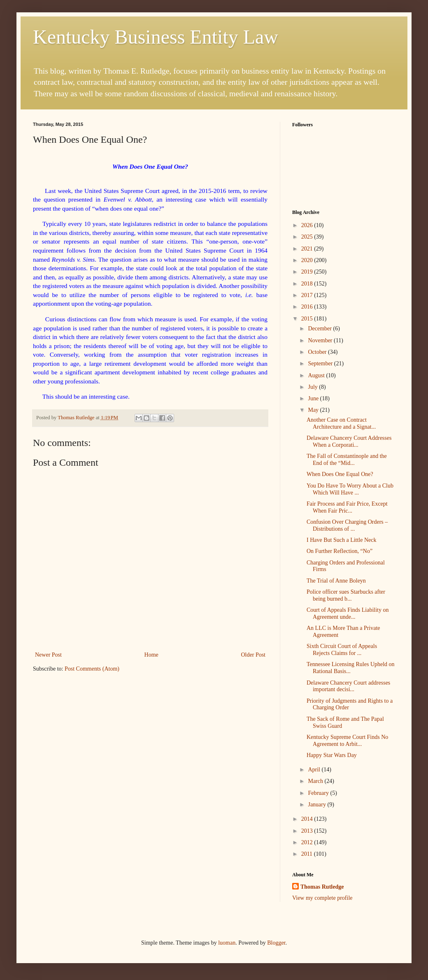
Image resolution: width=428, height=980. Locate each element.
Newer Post (48, 655)
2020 (308, 260)
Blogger (276, 943)
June (314, 398)
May (314, 410)
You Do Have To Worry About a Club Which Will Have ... (350, 489)
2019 (308, 272)
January (318, 805)
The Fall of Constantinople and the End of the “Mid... (347, 460)
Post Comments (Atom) (92, 669)
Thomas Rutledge (322, 887)
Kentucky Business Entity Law (156, 37)
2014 (308, 819)
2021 (308, 249)
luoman (227, 943)
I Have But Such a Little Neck (342, 540)
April (315, 770)
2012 (308, 842)
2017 (308, 295)
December (320, 329)
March (316, 781)
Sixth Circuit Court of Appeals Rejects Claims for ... (342, 650)
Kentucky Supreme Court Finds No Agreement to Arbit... (347, 741)
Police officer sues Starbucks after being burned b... (346, 595)
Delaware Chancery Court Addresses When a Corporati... (349, 441)
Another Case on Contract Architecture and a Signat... (341, 423)
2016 (308, 307)
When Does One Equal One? (340, 474)
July (313, 387)
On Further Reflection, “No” (340, 551)
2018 (308, 284)
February (319, 793)
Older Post (254, 655)
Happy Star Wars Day (332, 755)
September (321, 363)
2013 (308, 831)
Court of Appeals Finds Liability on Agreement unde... (348, 613)
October (318, 352)
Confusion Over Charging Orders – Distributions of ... (347, 525)
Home (151, 655)
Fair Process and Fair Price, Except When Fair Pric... (347, 507)
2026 (308, 225)
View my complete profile (322, 898)
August (317, 375)
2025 (308, 237)
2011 (308, 854)
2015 (308, 319)
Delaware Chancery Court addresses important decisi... (348, 686)
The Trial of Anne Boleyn (336, 581)
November (321, 340)
